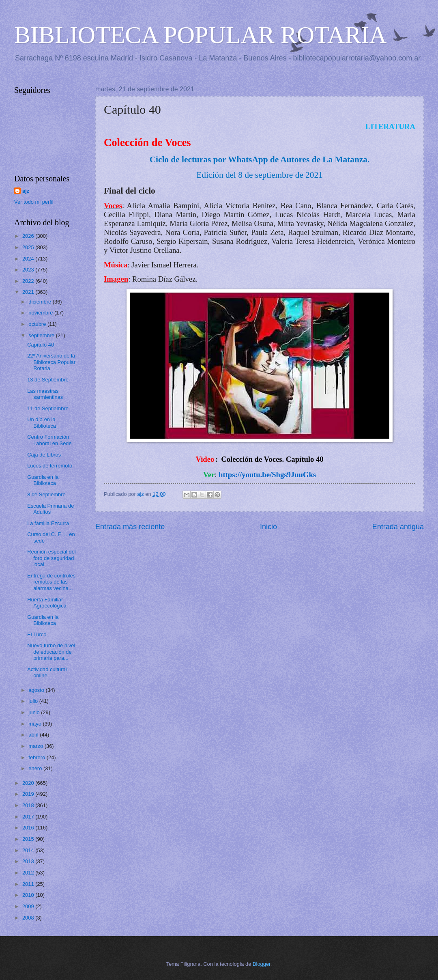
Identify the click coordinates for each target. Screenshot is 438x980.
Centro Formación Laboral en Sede (49, 440)
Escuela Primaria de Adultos (50, 509)
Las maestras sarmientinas (45, 394)
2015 (29, 839)
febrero (37, 757)
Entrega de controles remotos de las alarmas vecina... (51, 582)
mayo (35, 724)
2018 (29, 805)
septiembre (42, 335)
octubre (38, 324)
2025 (29, 247)
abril (34, 735)
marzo (36, 746)
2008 (29, 918)
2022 (29, 281)
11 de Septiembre (48, 408)
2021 (29, 292)
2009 (29, 906)
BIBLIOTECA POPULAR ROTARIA (201, 35)
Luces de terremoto (50, 466)
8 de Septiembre (46, 494)
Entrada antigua (398, 527)
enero (36, 768)
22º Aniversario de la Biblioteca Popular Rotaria (51, 362)
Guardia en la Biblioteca (43, 480)
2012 (29, 873)
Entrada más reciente (130, 527)
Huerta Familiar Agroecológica (47, 603)
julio (34, 701)
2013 (29, 861)
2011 (29, 884)
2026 (29, 236)
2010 (29, 895)
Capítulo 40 (41, 345)
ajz (26, 191)
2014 (29, 850)
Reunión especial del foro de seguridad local (52, 558)
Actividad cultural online (47, 672)
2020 (29, 783)
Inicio (268, 527)
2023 (29, 270)
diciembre (40, 302)
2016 (29, 828)
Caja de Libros (44, 455)
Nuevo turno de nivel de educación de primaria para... (51, 652)
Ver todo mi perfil (34, 202)
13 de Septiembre (48, 380)
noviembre (41, 313)
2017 (29, 817)
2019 (29, 794)
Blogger (262, 964)
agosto (37, 690)
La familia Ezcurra (48, 523)
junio (35, 712)
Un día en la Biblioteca (42, 422)
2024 (29, 259)
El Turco (37, 634)
